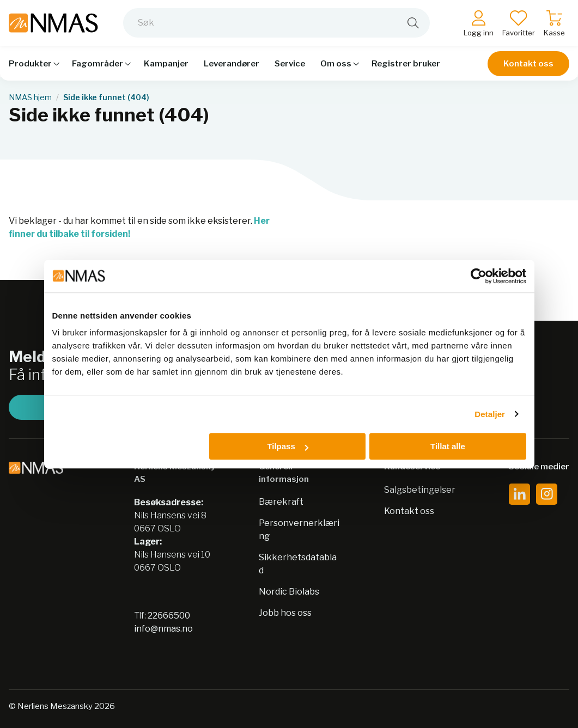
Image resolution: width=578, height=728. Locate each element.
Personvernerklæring (299, 530)
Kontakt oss (528, 66)
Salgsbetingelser (420, 490)
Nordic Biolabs (289, 592)
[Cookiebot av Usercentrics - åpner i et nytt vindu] (479, 276)
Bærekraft (281, 502)
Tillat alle (448, 446)
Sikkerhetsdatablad (298, 564)
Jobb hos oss (285, 613)
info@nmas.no (163, 629)
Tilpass (287, 446)
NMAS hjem (30, 97)
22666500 (169, 616)
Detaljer (490, 414)
